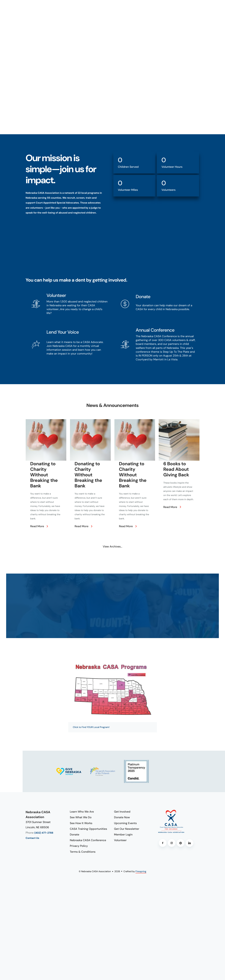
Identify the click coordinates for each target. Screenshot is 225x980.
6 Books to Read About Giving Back (176, 469)
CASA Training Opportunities (88, 829)
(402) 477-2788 (44, 833)
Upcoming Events (125, 823)
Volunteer (56, 295)
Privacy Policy (79, 846)
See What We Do (81, 817)
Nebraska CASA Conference (88, 840)
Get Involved (122, 812)
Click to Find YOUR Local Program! (91, 727)
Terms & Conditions (83, 852)
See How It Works (81, 823)
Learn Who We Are (82, 812)
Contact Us (32, 838)
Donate (143, 297)
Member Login (123, 835)
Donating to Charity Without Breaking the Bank (44, 475)
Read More (37, 526)
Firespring (141, 871)
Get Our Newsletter (127, 829)
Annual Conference (155, 330)
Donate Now (122, 817)
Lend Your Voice (63, 332)
